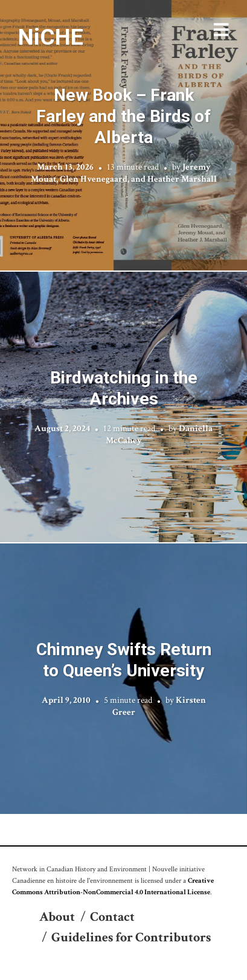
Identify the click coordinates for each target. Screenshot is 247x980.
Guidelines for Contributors (131, 937)
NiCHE (51, 37)
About (57, 917)
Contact (112, 917)
